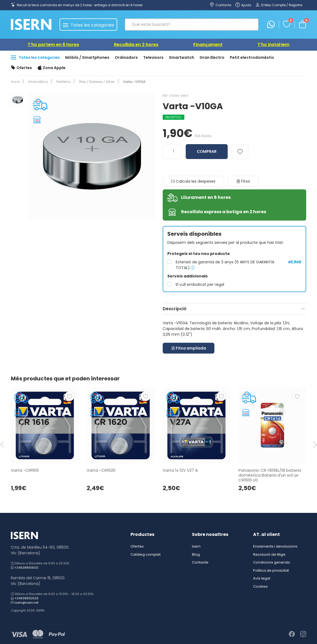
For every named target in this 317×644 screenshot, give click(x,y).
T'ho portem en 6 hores (53, 45)
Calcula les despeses (193, 181)
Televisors (153, 57)
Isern (196, 546)
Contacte (200, 562)
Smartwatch (182, 57)
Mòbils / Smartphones (87, 57)
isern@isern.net (27, 603)
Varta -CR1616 (25, 470)
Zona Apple (52, 68)
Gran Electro (212, 57)
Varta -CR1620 (101, 470)
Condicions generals (272, 562)
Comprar (207, 151)
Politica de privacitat (271, 570)
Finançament (208, 45)
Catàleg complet (146, 554)
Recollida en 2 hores (136, 45)
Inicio (15, 82)
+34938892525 (27, 598)
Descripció (175, 309)
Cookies (260, 586)
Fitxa (243, 181)
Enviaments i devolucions (275, 546)
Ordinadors (126, 57)
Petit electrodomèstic (252, 57)
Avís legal (262, 578)
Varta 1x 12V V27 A (180, 470)
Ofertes (21, 68)
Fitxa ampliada (189, 348)
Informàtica (37, 82)
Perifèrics (61, 82)
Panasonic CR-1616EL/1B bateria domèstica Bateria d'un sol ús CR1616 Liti (270, 475)
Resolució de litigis (269, 554)
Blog (196, 554)
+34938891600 (27, 568)
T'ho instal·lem (273, 45)
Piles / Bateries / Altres (94, 82)
